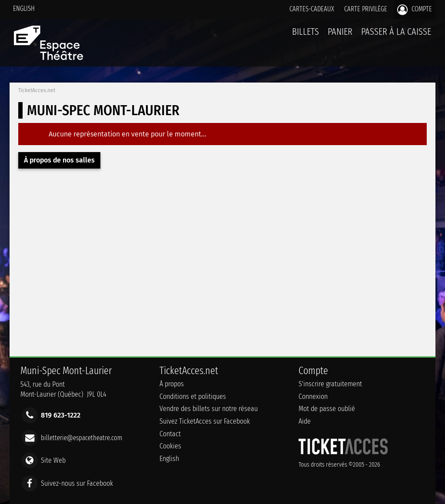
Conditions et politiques (193, 396)
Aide (305, 421)
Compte (415, 10)
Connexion (313, 396)
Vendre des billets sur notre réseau (209, 409)
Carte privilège (366, 9)
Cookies (170, 446)
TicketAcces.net (37, 90)
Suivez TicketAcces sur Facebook (205, 421)
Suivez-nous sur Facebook (77, 483)
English (24, 8)
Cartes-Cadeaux (312, 9)
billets (306, 31)
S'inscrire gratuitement (330, 384)
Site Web (53, 460)
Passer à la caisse (396, 31)
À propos (172, 384)
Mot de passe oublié (327, 409)
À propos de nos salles (59, 160)
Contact (170, 434)
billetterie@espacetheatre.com (81, 438)
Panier (340, 36)
